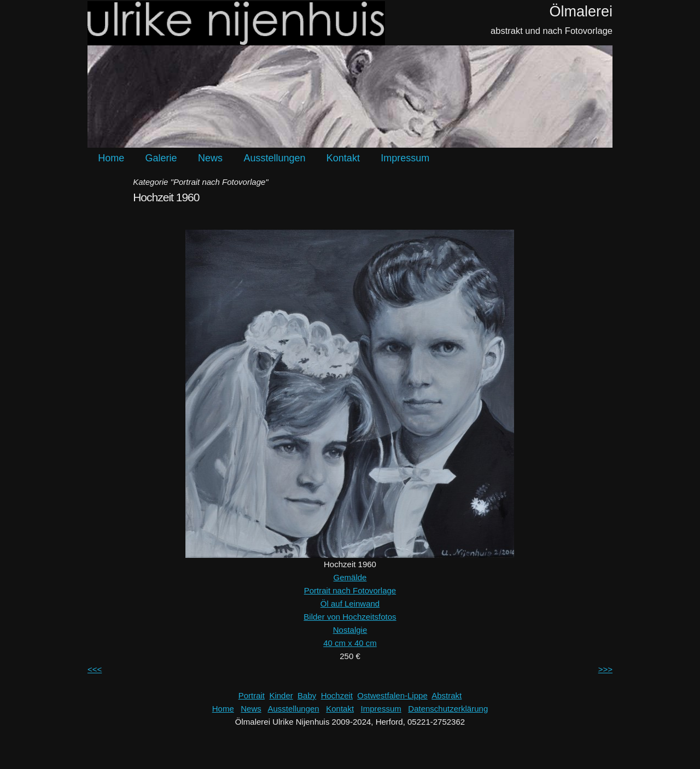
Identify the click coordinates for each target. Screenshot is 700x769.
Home (111, 158)
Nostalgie (350, 630)
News (210, 158)
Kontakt (343, 158)
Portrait (252, 695)
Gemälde (350, 577)
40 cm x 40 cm (350, 643)
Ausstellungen (274, 158)
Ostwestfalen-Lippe (392, 695)
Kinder (281, 695)
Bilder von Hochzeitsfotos (350, 617)
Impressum (405, 158)
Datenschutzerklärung (448, 709)
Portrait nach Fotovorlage (350, 590)
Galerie (161, 158)
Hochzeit (337, 695)
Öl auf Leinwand (350, 604)
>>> (605, 669)
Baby (307, 695)
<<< (95, 669)
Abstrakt (447, 695)
